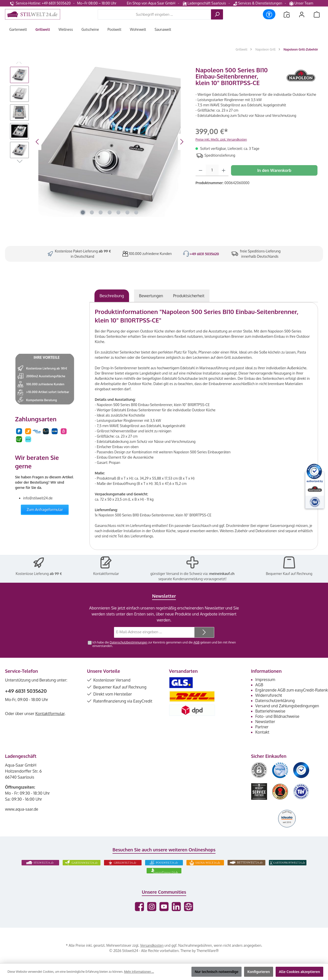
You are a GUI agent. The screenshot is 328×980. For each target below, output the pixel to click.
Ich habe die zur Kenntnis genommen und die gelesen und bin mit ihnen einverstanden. (164, 644)
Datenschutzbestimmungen (129, 642)
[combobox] (154, 14)
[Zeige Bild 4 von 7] (110, 212)
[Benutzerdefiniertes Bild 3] (301, 770)
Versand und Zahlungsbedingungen (287, 706)
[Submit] (204, 632)
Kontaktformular (106, 574)
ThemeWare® (208, 951)
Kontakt (262, 732)
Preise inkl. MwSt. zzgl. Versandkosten (221, 139)
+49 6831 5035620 (204, 254)
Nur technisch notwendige (216, 972)
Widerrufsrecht (269, 695)
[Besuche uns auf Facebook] (139, 907)
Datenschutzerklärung (275, 701)
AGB (196, 642)
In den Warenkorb (274, 170)
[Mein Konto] (302, 14)
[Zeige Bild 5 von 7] (119, 212)
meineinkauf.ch (222, 574)
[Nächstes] (182, 142)
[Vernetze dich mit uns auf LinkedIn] (176, 907)
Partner (262, 727)
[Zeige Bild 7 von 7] (136, 212)
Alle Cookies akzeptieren (299, 972)
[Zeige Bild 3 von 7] (101, 212)
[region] (98, 142)
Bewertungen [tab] (151, 296)
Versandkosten (152, 945)
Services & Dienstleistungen (258, 3)
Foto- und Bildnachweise (277, 716)
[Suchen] (217, 14)
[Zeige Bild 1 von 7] (83, 212)
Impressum (265, 680)
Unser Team (302, 3)
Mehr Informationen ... (139, 972)
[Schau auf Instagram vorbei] (152, 907)
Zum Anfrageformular (45, 510)
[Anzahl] (212, 170)
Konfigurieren (259, 972)
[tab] (112, 296)
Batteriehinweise (270, 711)
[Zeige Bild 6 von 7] (127, 212)
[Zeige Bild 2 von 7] (92, 212)
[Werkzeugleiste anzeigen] (269, 14)
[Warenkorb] (317, 14)
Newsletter (265, 722)
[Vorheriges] (38, 142)
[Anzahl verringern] (201, 170)
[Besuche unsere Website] (189, 907)
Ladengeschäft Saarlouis (204, 3)
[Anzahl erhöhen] (224, 170)
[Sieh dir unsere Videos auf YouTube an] (164, 907)
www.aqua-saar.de (22, 809)
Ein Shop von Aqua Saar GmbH (151, 3)
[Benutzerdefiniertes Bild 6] (301, 791)
